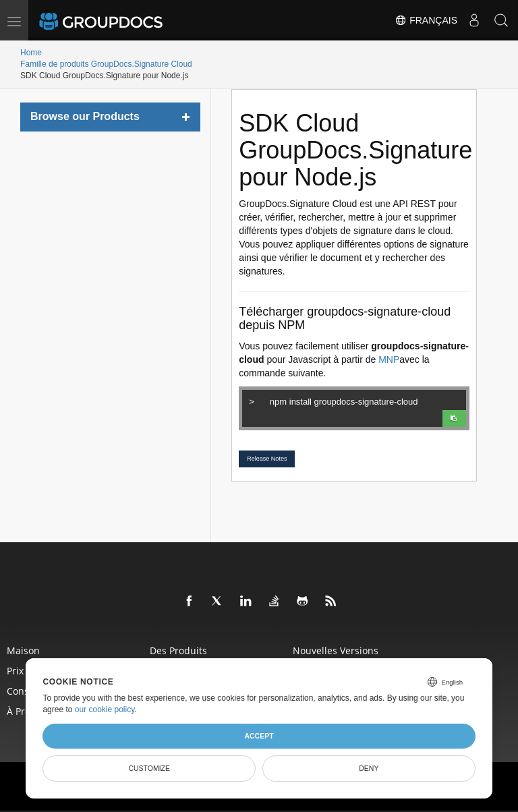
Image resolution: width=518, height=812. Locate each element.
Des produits (178, 650)
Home (31, 53)
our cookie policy (105, 709)
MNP (389, 359)
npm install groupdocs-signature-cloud (355, 400)
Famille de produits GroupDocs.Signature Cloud (106, 64)
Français (426, 20)
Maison (23, 650)
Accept (259, 736)
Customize (149, 768)
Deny (369, 768)
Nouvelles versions (336, 650)
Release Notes (267, 459)
